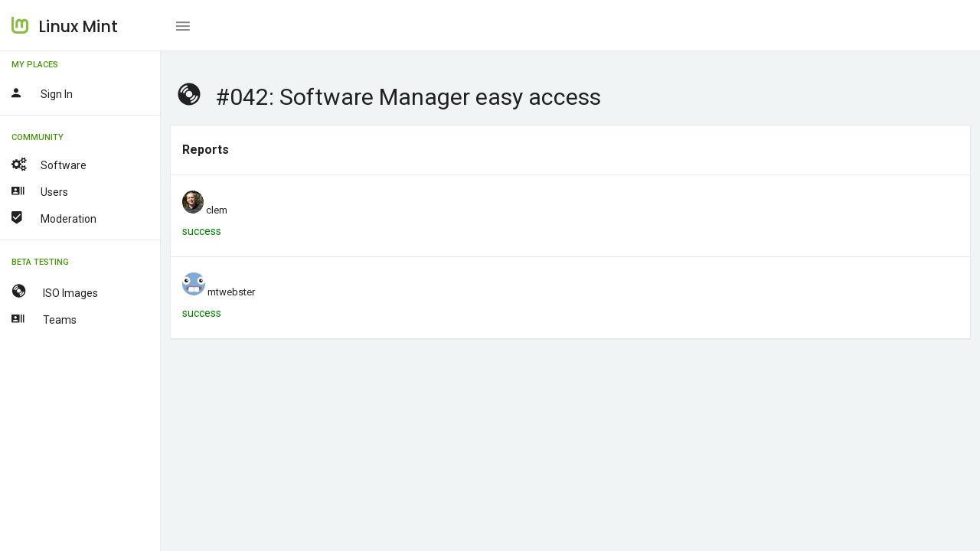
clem (217, 210)
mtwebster (231, 292)
